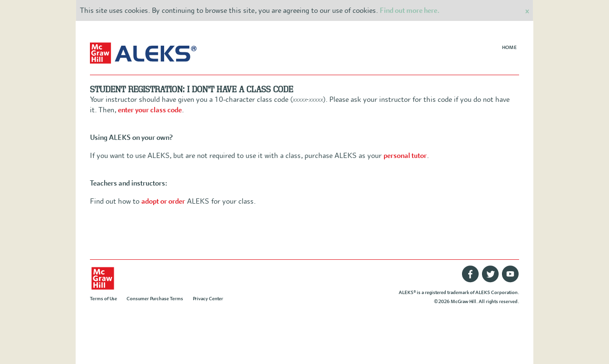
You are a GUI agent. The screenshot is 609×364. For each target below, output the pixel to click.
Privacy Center (208, 299)
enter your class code (150, 110)
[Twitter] (491, 281)
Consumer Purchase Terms (155, 299)
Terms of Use (103, 299)
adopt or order (163, 201)
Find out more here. (409, 10)
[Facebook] (471, 281)
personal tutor (405, 156)
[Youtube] (511, 281)
